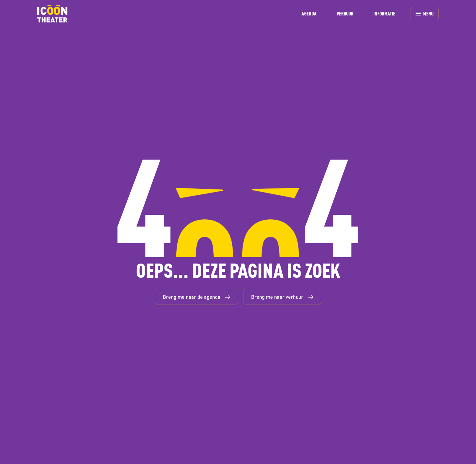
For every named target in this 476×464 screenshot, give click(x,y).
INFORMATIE (384, 13)
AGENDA (309, 13)
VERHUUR (345, 13)
